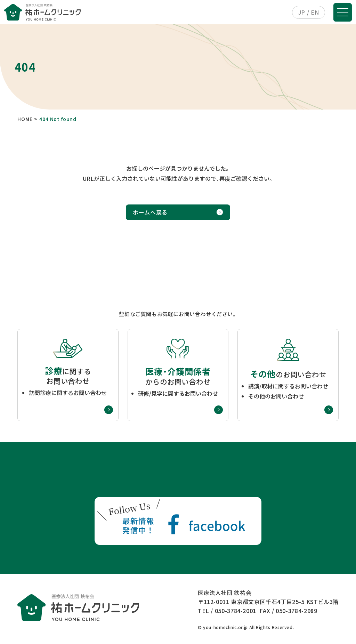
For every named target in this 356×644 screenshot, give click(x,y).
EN (315, 12)
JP (302, 12)
